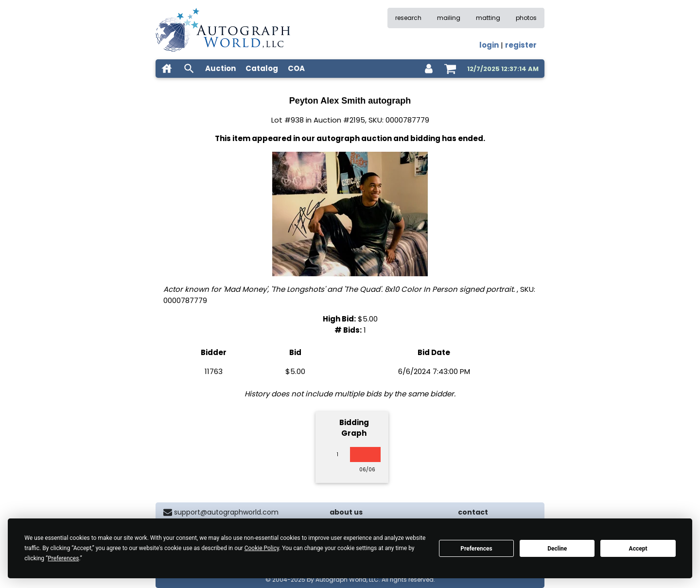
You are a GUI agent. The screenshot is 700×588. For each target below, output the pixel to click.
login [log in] (489, 45)
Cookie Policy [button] (262, 548)
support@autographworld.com (226, 512)
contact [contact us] (473, 512)
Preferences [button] (63, 558)
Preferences (476, 549)
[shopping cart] (450, 69)
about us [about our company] (346, 512)
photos (526, 18)
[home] (167, 69)
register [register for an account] (521, 45)
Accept (638, 549)
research (408, 18)
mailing (449, 18)
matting (488, 18)
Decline (557, 549)
